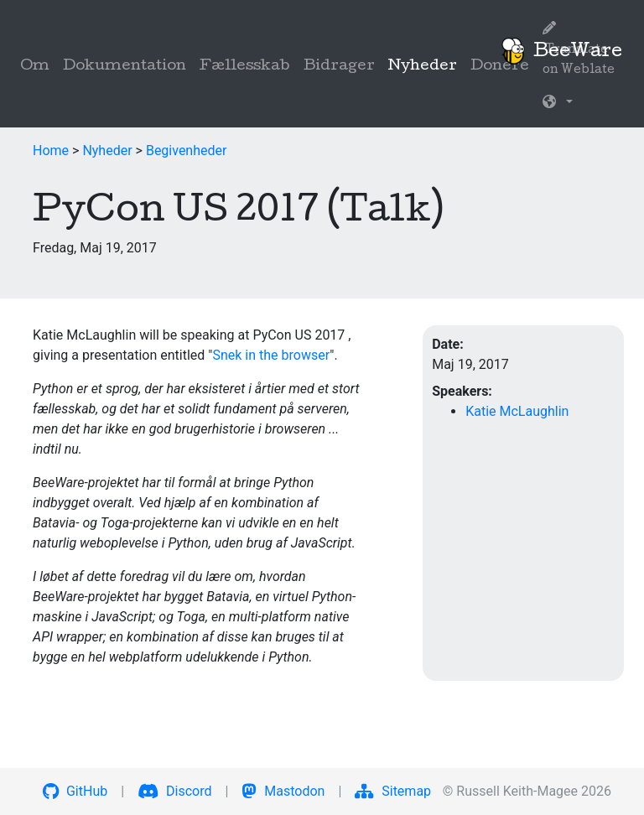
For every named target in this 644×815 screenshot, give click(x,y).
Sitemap (393, 791)
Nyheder (426, 65)
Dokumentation (125, 67)
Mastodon (283, 791)
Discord (174, 791)
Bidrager (339, 67)
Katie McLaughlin (517, 411)
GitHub (75, 791)
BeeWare (561, 51)
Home (51, 151)
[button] (558, 104)
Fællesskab (245, 67)
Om (35, 67)
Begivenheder (187, 151)
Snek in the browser (271, 355)
